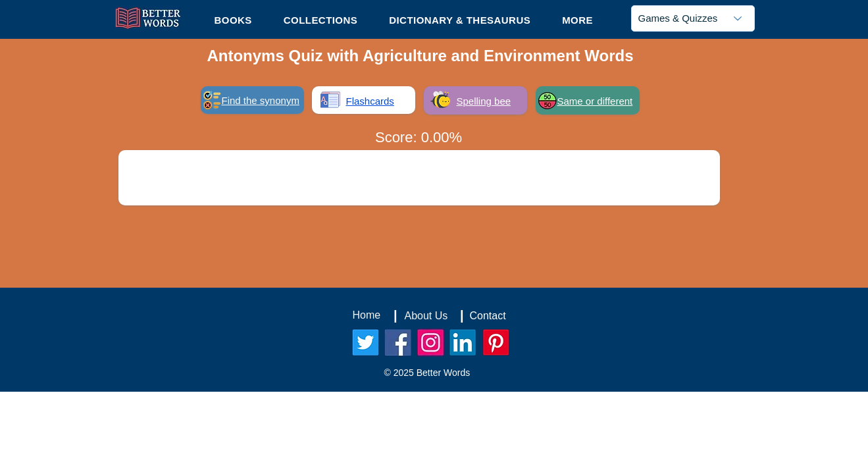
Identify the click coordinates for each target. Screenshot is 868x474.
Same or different (595, 101)
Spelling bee (484, 101)
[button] (577, 20)
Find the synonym (261, 100)
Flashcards (370, 101)
